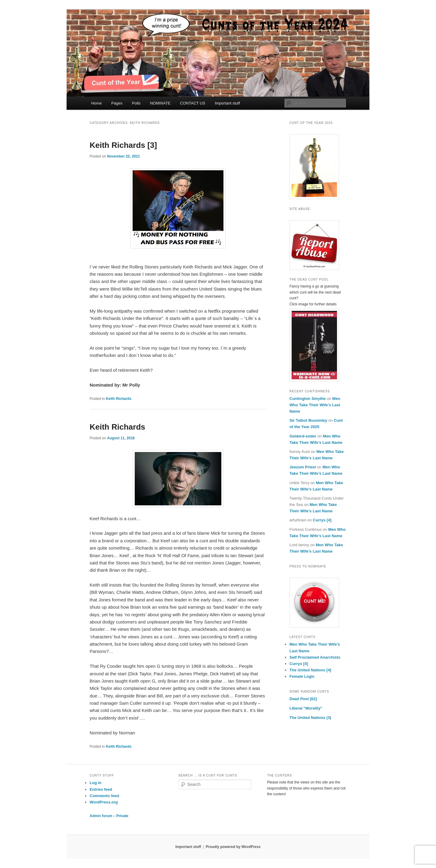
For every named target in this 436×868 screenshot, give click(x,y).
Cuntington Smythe (308, 399)
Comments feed (104, 796)
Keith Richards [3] (123, 145)
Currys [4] (322, 520)
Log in (96, 783)
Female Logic (302, 676)
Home (96, 103)
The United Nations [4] (310, 670)
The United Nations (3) (310, 718)
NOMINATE (160, 103)
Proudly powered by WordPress (233, 847)
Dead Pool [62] (303, 699)
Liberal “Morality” (306, 708)
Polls (136, 103)
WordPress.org (104, 802)
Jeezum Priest (303, 467)
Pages (117, 103)
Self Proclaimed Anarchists (315, 657)
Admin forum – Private (109, 816)
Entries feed (101, 789)
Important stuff (227, 103)
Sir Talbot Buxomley (308, 420)
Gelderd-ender (303, 436)
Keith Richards (119, 399)
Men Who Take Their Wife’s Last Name (315, 405)
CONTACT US (193, 103)
